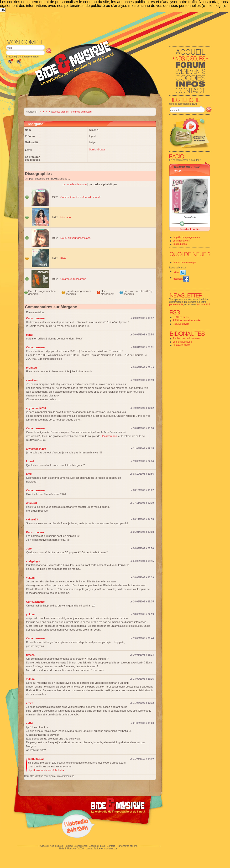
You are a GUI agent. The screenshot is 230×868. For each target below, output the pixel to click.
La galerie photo (182, 345)
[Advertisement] (74, 48)
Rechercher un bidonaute (186, 338)
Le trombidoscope (183, 342)
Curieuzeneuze (36, 318)
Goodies (93, 846)
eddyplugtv (33, 561)
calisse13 (32, 519)
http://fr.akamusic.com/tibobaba (46, 770)
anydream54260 (36, 408)
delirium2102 (36, 759)
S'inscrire (11, 57)
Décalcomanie (109, 436)
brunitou (32, 368)
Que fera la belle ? (183, 167)
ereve (30, 703)
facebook (181, 279)
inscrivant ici (203, 305)
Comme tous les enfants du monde (81, 197)
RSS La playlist (181, 324)
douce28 (32, 503)
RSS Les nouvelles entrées (187, 321)
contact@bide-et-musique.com (102, 849)
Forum (68, 846)
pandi (30, 335)
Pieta (63, 258)
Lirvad (30, 461)
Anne (178, 171)
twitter (179, 272)
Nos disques (56, 846)
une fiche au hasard (81, 112)
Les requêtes (180, 244)
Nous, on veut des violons (75, 238)
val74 (30, 723)
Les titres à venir (182, 241)
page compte (176, 305)
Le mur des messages (185, 262)
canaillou (32, 380)
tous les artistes (60, 112)
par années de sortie (75, 184)
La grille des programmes (186, 237)
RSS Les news (181, 317)
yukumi (31, 578)
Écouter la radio (190, 229)
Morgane (65, 217)
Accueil (44, 846)
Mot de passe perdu (28, 57)
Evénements (80, 846)
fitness (30, 655)
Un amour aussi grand (73, 279)
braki (29, 474)
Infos (102, 846)
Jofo (29, 549)
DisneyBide (190, 218)
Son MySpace (97, 149)
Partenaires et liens (127, 846)
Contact (111, 846)
